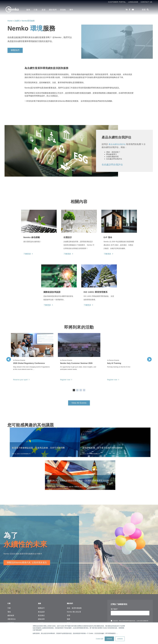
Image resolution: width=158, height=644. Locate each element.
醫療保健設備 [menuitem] (12, 615)
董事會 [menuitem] (69, 589)
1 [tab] (74, 389)
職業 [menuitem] (69, 585)
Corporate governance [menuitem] (75, 596)
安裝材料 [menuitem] (11, 593)
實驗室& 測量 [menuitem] (12, 604)
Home (10, 21)
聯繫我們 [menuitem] (70, 604)
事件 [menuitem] (71, 10)
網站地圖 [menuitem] (70, 600)
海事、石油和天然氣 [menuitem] (15, 611)
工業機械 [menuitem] (11, 596)
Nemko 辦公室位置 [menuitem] (74, 578)
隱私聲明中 (125, 590)
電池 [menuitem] (9, 578)
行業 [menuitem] (36, 10)
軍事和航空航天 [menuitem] (13, 619)
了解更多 (27, 254)
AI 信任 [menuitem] (41, 589)
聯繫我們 (15, 50)
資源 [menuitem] (44, 10)
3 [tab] (81, 389)
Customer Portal (117, 2)
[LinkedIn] (127, 10)
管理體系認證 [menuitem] (43, 593)
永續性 (17, 21)
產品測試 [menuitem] (41, 582)
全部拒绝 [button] (120, 639)
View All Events (79, 402)
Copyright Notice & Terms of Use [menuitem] (79, 593)
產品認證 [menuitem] (41, 578)
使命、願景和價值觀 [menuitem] (74, 574)
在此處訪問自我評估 (112, 165)
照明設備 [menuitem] (11, 607)
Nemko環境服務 (28, 21)
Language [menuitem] (133, 2)
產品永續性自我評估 (118, 144)
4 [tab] (84, 389)
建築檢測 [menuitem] (11, 582)
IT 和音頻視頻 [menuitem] (13, 600)
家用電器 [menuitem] (11, 589)
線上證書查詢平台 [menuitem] (45, 619)
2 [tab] (77, 389)
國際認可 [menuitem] (41, 574)
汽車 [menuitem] (9, 574)
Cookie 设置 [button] (100, 639)
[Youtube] (133, 10)
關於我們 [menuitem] (53, 10)
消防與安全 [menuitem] (12, 585)
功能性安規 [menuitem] (42, 600)
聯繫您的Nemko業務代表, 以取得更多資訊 (27, 530)
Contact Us (146, 2)
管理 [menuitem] (69, 582)
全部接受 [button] (109, 639)
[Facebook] (130, 10)
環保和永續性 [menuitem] (43, 604)
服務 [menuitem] (28, 10)
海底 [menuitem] (9, 622)
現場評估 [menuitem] (41, 596)
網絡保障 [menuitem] (41, 585)
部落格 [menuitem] (63, 10)
